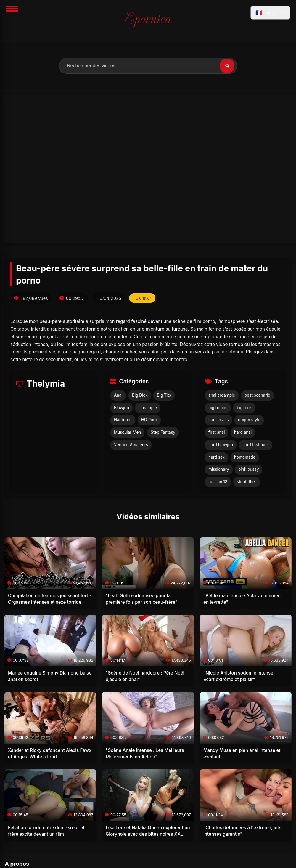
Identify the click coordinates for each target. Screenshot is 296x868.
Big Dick (140, 395)
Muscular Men (127, 432)
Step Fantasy (163, 432)
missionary (219, 469)
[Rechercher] (227, 66)
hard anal (243, 432)
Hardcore (123, 420)
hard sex (217, 457)
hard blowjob (221, 445)
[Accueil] (148, 21)
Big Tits (164, 395)
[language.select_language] (270, 13)
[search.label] (148, 66)
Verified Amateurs (131, 445)
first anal (217, 432)
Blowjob (122, 408)
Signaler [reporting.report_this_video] (143, 298)
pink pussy (248, 469)
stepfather (247, 482)
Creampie (148, 408)
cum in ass (219, 420)
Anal (118, 395)
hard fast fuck (256, 445)
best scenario (257, 395)
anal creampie (222, 395)
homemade (245, 457)
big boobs (218, 408)
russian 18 (218, 482)
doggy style (249, 420)
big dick (244, 408)
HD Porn (149, 420)
